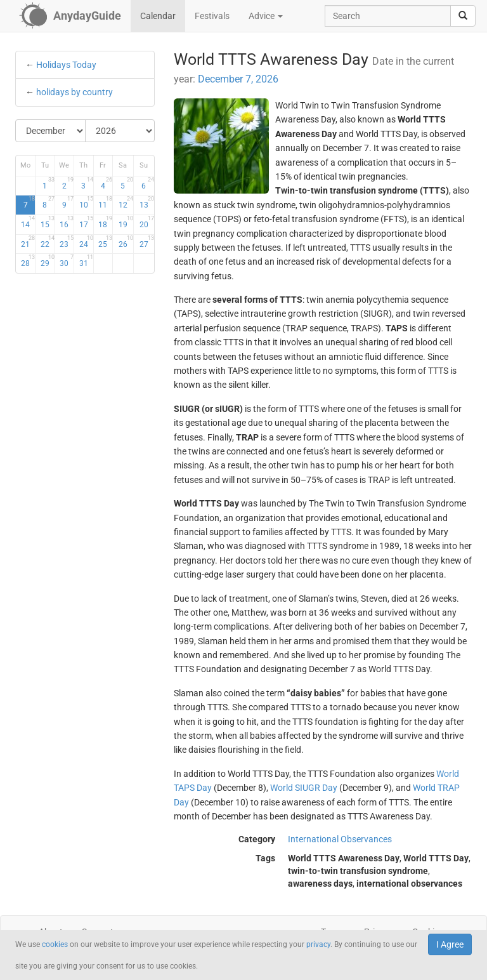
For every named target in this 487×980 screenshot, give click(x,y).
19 (126, 222)
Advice (266, 16)
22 (48, 242)
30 (67, 261)
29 (48, 261)
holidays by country (75, 92)
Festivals (212, 16)
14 (28, 222)
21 (28, 242)
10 (86, 202)
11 (105, 202)
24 (86, 242)
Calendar (158, 16)
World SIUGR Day (304, 788)
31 (86, 261)
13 (147, 202)
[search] (463, 16)
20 (147, 222)
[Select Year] (120, 131)
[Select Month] (51, 131)
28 (28, 261)
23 (67, 242)
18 (105, 222)
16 (67, 222)
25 (105, 242)
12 (126, 202)
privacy (318, 944)
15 (48, 222)
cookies (55, 944)
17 (86, 222)
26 (126, 242)
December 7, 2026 (238, 79)
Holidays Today (66, 65)
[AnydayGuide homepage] (70, 16)
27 (147, 242)
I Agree (450, 944)
